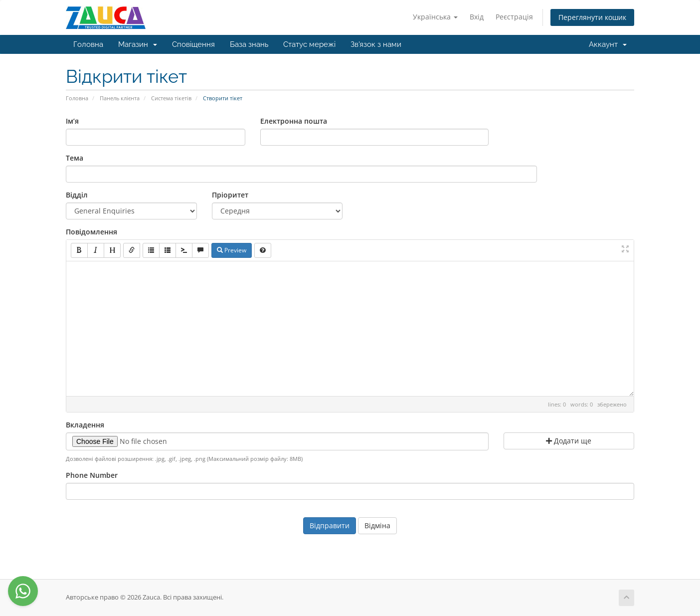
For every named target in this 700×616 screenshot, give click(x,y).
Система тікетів (171, 98)
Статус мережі (309, 44)
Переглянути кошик (592, 17)
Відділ (77, 195)
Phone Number (92, 475)
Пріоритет (230, 195)
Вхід (477, 17)
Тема (75, 158)
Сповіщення (193, 44)
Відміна (377, 525)
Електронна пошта (294, 121)
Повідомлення (91, 232)
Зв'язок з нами (376, 44)
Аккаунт (608, 44)
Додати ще (569, 441)
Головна (88, 44)
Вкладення (85, 425)
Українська (435, 17)
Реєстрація (514, 17)
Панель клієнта (120, 98)
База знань (249, 44)
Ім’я (72, 121)
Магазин (138, 44)
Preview (232, 250)
